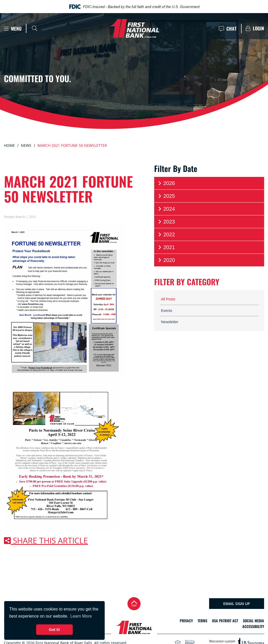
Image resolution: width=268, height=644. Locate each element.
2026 (166, 183)
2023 (166, 222)
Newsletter (170, 322)
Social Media (253, 621)
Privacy (186, 621)
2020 (166, 260)
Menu (13, 29)
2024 (166, 209)
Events (167, 311)
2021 (166, 247)
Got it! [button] (54, 630)
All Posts (168, 299)
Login (255, 28)
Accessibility (253, 627)
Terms (202, 621)
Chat (228, 29)
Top (134, 603)
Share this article (46, 541)
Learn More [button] (81, 616)
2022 (166, 235)
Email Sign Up (237, 604)
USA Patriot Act (225, 621)
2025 (166, 196)
